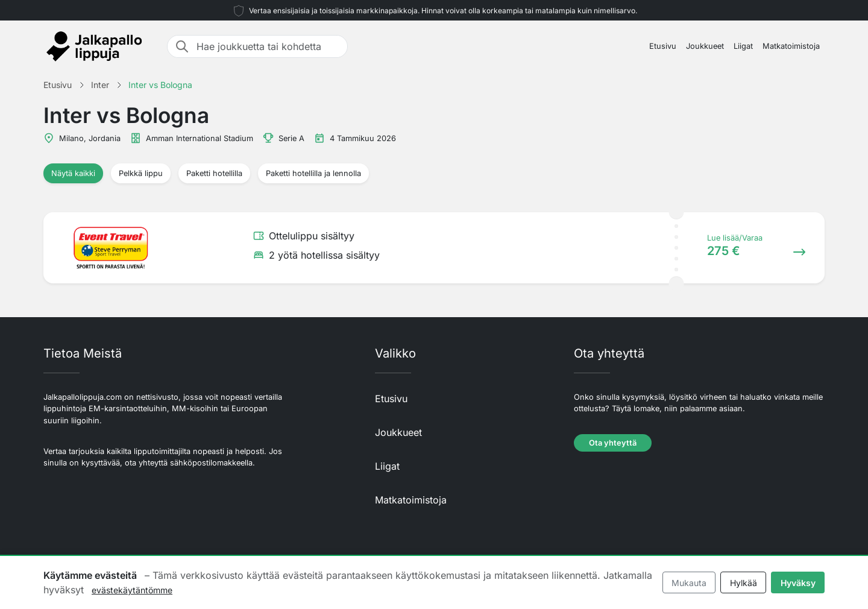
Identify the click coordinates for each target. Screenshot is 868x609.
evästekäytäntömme (132, 590)
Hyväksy (798, 583)
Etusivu (663, 46)
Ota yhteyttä (613, 443)
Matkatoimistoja (791, 46)
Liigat (743, 46)
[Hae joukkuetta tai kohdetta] (268, 46)
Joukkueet (705, 46)
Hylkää (744, 583)
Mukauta (689, 583)
